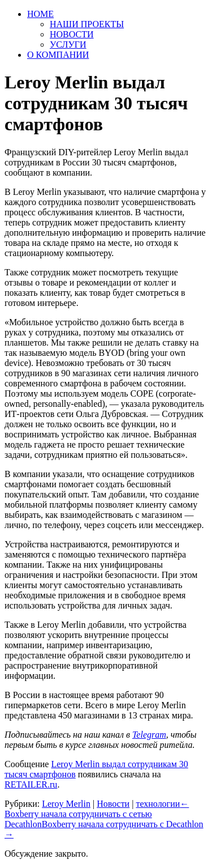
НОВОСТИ (72, 34)
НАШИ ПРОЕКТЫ (87, 24)
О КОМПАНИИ (58, 55)
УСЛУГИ (68, 44)
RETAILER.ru (31, 784)
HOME (40, 14)
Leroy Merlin (66, 804)
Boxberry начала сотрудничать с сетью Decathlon (97, 814)
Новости (113, 804)
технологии (158, 804)
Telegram (149, 735)
